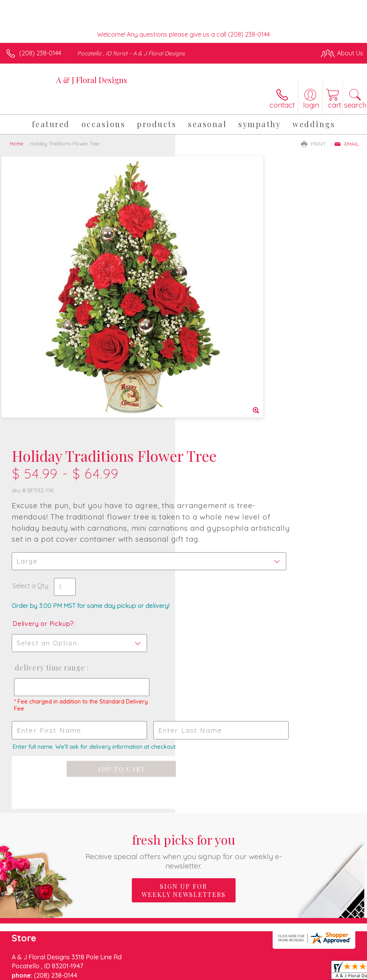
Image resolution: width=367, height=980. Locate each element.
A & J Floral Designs (92, 80)
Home (17, 144)
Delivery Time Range (224, 413)
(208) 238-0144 (40, 53)
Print (314, 144)
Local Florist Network (286, 961)
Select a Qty (205, 331)
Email (347, 144)
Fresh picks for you (183, 596)
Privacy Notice (230, 961)
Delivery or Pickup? (218, 369)
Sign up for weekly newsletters (184, 635)
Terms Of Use (184, 961)
